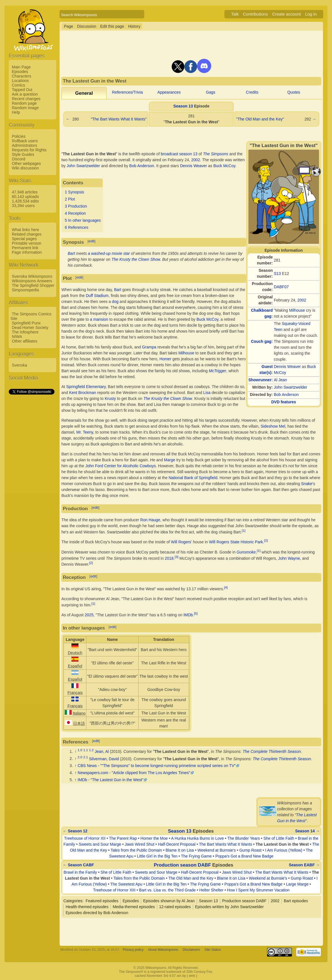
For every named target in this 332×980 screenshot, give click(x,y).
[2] (266, 540)
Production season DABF (182, 865)
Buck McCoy (224, 166)
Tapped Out (22, 90)
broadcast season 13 (179, 154)
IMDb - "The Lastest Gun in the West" (111, 780)
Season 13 (183, 106)
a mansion (99, 319)
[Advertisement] (31, 480)
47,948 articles (25, 192)
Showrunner (260, 380)
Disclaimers (191, 950)
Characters (21, 76)
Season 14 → (308, 831)
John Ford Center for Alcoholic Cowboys (121, 466)
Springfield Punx (26, 323)
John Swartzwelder (290, 387)
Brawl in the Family (80, 872)
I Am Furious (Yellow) (284, 850)
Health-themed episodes (87, 907)
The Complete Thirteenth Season (272, 751)
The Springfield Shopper (33, 285)
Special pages (24, 239)
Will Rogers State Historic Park (236, 542)
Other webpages (26, 163)
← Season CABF (78, 865)
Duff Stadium (97, 296)
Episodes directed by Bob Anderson (97, 913)
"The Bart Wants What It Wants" (119, 119)
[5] (196, 613)
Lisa (207, 393)
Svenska (19, 365)
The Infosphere (25, 332)
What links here (25, 230)
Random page (24, 103)
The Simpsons (216, 154)
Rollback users (25, 141)
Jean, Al (102, 751)
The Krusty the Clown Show (136, 259)
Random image (25, 108)
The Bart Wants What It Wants (226, 844)
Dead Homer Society (30, 328)
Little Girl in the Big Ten (157, 856)
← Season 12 (75, 831)
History (134, 26)
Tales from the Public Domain (136, 850)
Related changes (27, 234)
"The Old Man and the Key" (260, 119)
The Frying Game (196, 856)
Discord (18, 159)
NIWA (17, 337)
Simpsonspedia (25, 290)
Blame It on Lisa (180, 850)
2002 (302, 300)
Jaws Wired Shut (140, 844)
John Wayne (289, 558)
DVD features (284, 402)
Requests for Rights (29, 150)
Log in (311, 14)
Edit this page (112, 26)
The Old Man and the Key (191, 878)
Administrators (24, 145)
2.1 (86, 757)
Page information (27, 252)
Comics (18, 85)
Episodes (20, 72)
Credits (252, 92)
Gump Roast (251, 850)
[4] (226, 587)
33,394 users (23, 206)
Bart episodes (296, 901)
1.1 (86, 750)
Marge (170, 460)
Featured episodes (102, 901)
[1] (243, 530)
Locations (20, 81)
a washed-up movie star (109, 253)
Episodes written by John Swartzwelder (230, 907)
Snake (307, 484)
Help (16, 112)
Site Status (213, 950)
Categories (73, 901)
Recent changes (26, 99)
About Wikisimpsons (163, 950)
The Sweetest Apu (126, 884)
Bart (71, 253)
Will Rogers (181, 542)
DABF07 (281, 287)
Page (68, 26)
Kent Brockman (83, 393)
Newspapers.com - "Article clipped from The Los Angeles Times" (134, 773)
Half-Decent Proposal (177, 844)
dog (115, 301)
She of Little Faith (279, 838)
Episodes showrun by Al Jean (169, 901)
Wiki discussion (25, 168)
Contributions (255, 14)
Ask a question (25, 94)
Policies (19, 136)
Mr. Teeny (85, 432)
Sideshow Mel (273, 426)
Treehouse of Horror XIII (114, 890)
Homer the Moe (154, 838)
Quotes (294, 92)
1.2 (91, 750)
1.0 (80, 750)
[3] (177, 557)
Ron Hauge (150, 520)
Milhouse (297, 310)
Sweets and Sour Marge (100, 844)
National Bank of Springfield (193, 478)
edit (92, 241)
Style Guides (23, 154)
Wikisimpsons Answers (32, 281)
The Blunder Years (243, 838)
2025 (89, 615)
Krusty (110, 399)
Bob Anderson (286, 395)
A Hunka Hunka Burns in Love (197, 838)
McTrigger (218, 371)
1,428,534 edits (25, 201)
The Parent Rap (123, 838)
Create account (287, 14)
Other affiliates (25, 341)
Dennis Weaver (287, 367)
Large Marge (297, 884)
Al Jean (280, 380)
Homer (165, 359)
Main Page (21, 67)
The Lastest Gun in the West (181, 751)
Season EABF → (304, 865)
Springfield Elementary (86, 387)
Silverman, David (104, 759)
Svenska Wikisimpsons (32, 276)
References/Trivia (127, 92)
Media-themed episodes (134, 907)
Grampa (149, 347)
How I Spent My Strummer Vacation (258, 890)
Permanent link (25, 248)
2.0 (80, 757)
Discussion (87, 26)
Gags (210, 92)
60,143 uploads (25, 197)
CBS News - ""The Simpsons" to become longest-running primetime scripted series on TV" (157, 766)
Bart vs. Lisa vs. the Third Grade (168, 890)
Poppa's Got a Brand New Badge (244, 856)
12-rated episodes (175, 907)
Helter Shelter (211, 890)
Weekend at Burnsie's (217, 850)
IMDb (188, 615)
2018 (169, 558)
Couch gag (261, 341)
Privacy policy (133, 950)
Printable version (27, 243)
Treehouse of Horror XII (85, 838)
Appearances (169, 92)
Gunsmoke (246, 552)
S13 (277, 273)
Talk (235, 14)
